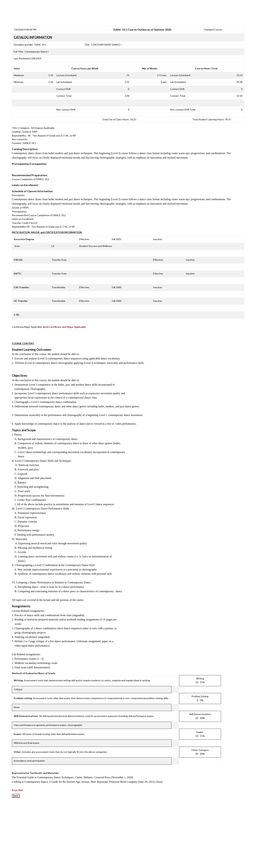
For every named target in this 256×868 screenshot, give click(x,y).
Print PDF (17, 790)
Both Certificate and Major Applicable (64, 327)
